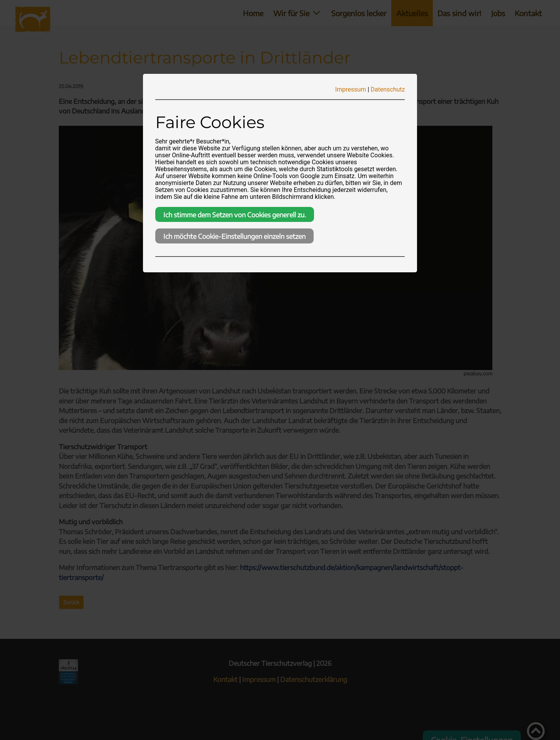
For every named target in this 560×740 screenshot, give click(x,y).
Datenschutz (388, 89)
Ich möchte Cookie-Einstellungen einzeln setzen (234, 236)
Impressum (351, 89)
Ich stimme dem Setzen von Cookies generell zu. (235, 215)
